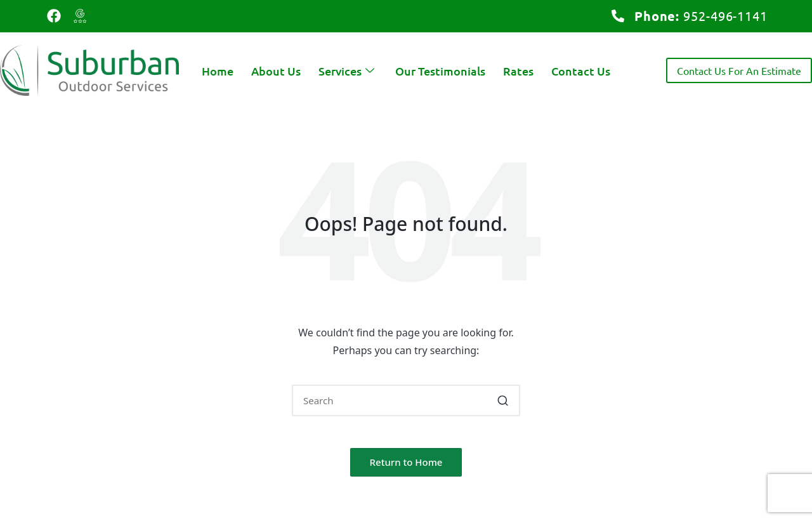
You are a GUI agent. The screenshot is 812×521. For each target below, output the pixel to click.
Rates (518, 71)
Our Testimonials (440, 71)
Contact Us (581, 71)
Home (218, 71)
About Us (276, 71)
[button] (503, 400)
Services (348, 71)
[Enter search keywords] (406, 400)
